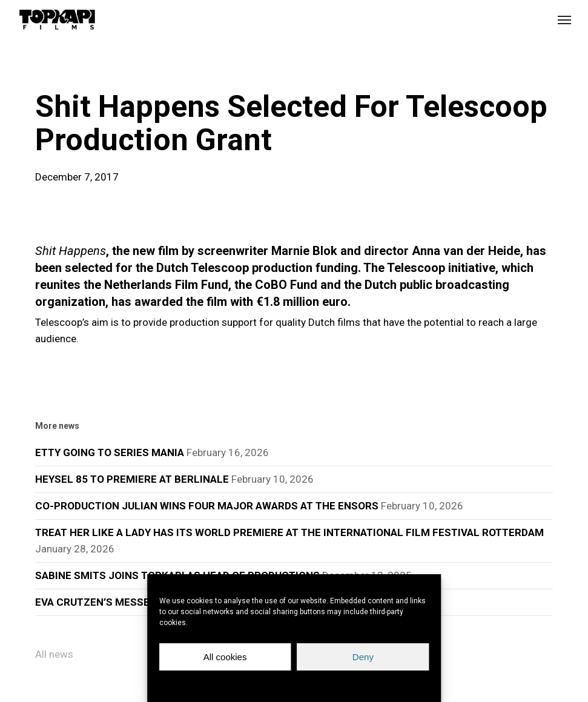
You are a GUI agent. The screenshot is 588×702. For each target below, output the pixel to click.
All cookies (225, 657)
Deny (363, 657)
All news (54, 654)
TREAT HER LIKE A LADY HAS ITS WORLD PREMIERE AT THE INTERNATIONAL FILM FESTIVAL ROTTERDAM (289, 532)
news (55, 69)
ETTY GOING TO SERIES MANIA (110, 452)
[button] (564, 19)
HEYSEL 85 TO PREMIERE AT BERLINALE (132, 479)
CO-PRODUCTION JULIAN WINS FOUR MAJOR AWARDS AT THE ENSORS (207, 506)
